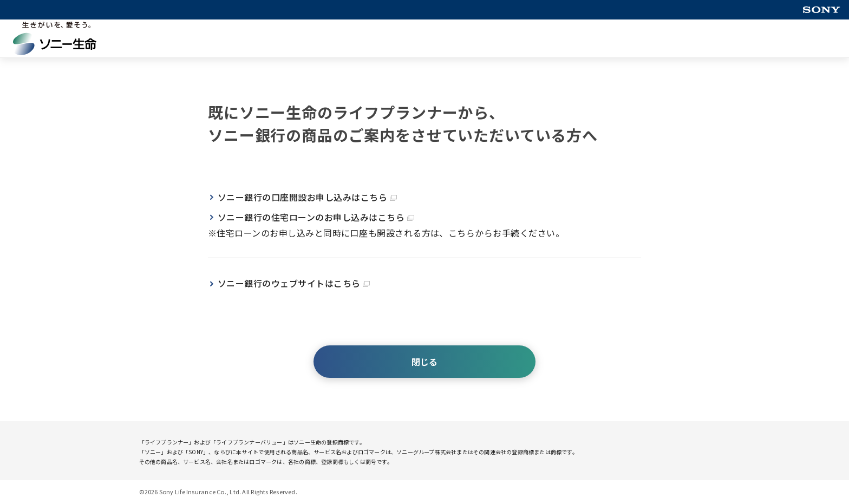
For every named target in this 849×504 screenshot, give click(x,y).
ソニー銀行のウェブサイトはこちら (294, 283)
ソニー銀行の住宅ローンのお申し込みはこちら (316, 217)
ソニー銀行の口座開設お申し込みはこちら (307, 197)
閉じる (424, 362)
